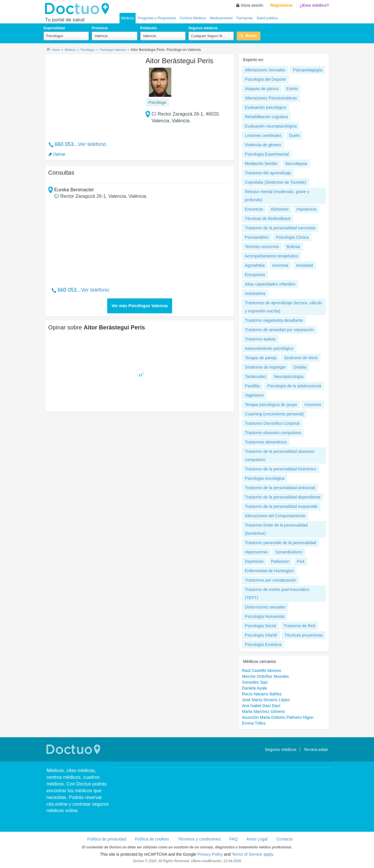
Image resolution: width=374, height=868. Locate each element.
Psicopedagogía (307, 70)
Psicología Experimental (267, 154)
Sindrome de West (301, 358)
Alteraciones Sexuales (265, 70)
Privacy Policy (210, 854)
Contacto (284, 839)
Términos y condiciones (199, 839)
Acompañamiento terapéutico (271, 256)
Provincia (100, 28)
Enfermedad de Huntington (269, 571)
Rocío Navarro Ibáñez (262, 694)
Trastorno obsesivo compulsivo (273, 433)
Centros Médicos (193, 18)
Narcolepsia (296, 164)
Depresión (254, 561)
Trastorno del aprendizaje (268, 173)
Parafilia (252, 386)
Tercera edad (316, 750)
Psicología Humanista (265, 616)
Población (149, 28)
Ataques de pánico (262, 89)
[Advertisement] (93, 94)
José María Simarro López (266, 700)
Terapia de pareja (261, 358)
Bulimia (293, 247)
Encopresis (255, 275)
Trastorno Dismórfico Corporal (272, 423)
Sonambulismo (289, 552)
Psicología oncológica (265, 478)
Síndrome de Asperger (265, 367)
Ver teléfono (92, 144)
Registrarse (282, 5)
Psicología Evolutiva (263, 644)
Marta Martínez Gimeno (263, 711)
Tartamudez (256, 377)
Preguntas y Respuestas (157, 18)
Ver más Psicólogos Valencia (140, 306)
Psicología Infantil (261, 635)
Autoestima (255, 293)
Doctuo (79, 9)
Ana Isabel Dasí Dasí (261, 706)
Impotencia (306, 209)
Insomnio (313, 405)
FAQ (233, 839)
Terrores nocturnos (262, 247)
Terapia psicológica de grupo (271, 405)
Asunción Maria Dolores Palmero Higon (278, 717)
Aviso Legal (257, 839)
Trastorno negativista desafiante (274, 320)
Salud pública (267, 18)
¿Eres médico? (314, 5)
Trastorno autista (260, 339)
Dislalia (300, 367)
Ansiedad (304, 265)
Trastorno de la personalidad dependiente (283, 497)
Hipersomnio (256, 552)
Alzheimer (280, 209)
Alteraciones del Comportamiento (275, 516)
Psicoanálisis (257, 237)
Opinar (59, 154)
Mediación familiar (261, 164)
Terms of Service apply (252, 854)
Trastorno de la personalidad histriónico (281, 469)
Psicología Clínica (292, 237)
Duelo (294, 135)
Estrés (292, 89)
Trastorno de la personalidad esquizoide (281, 506)
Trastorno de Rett (299, 626)
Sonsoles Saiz (255, 682)
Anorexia (280, 265)
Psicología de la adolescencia (294, 386)
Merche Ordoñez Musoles (265, 676)
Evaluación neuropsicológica (271, 126)
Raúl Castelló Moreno (262, 671)
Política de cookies (152, 839)
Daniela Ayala (254, 688)
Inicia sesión (252, 5)
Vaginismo (254, 395)
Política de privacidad (107, 839)
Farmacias (245, 18)
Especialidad (54, 28)
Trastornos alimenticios (266, 442)
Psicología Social (260, 626)
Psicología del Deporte (265, 79)
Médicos (128, 18)
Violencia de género (263, 145)
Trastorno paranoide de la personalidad (280, 543)
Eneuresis (254, 209)
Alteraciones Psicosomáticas (271, 98)
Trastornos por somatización (271, 580)
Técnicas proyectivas (304, 635)
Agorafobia (255, 265)
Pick (301, 561)
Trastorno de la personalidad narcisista (280, 228)
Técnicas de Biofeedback (268, 219)
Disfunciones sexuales (265, 607)
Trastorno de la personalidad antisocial (280, 488)
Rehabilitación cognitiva (266, 117)
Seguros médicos (203, 28)
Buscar (251, 36)
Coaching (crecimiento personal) (274, 414)
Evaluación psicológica (266, 107)
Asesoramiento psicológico (269, 348)
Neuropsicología (289, 377)
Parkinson (280, 561)
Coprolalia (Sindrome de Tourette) (276, 182)
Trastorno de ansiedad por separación (279, 330)
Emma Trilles (254, 723)
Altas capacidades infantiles (270, 284)
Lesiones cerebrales (263, 135)
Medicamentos (221, 18)
